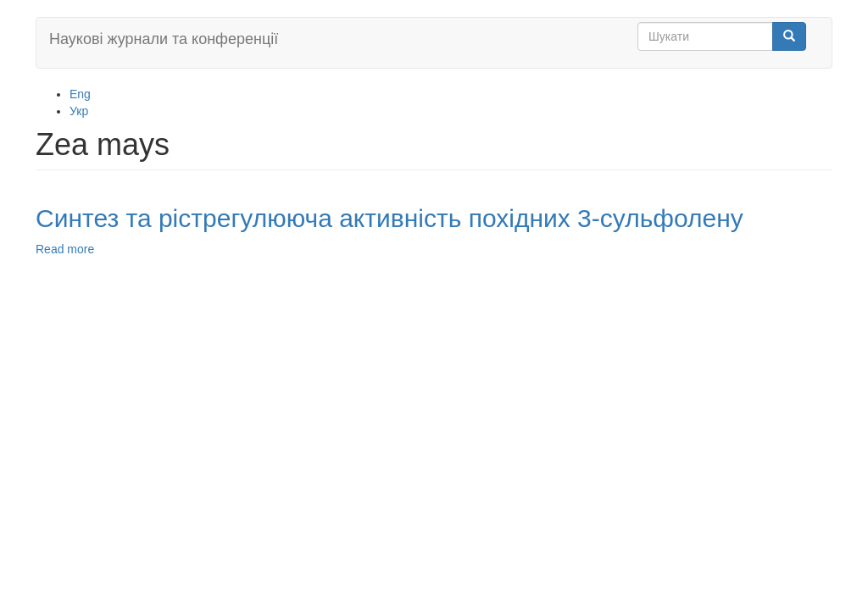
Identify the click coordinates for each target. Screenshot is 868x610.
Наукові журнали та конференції (164, 39)
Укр (79, 111)
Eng (80, 94)
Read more (65, 249)
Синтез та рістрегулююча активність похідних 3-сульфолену (389, 218)
